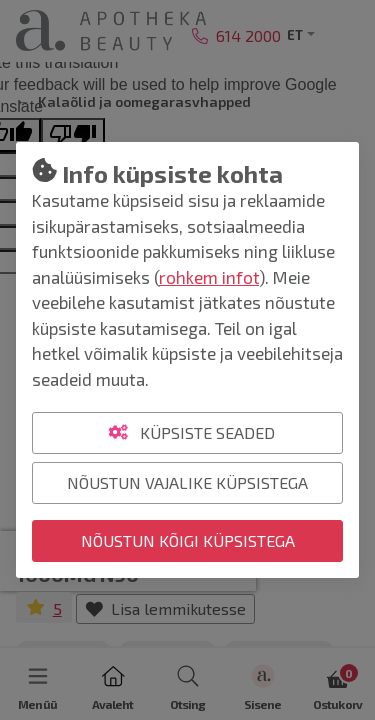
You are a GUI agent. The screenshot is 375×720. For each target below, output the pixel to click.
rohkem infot (209, 277)
